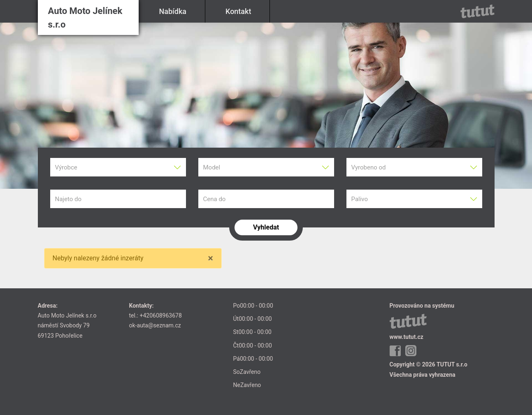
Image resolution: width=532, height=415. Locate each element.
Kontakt (238, 11)
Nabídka (173, 11)
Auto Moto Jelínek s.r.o (85, 18)
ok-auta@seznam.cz (155, 325)
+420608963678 (160, 315)
